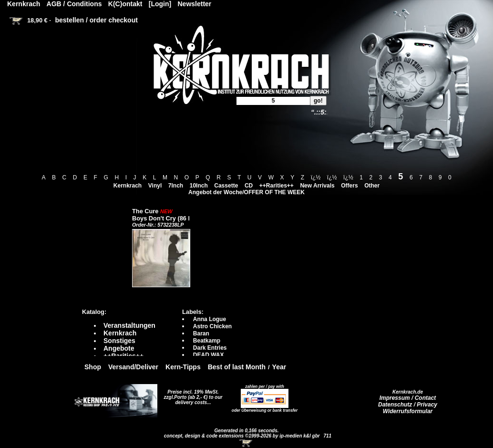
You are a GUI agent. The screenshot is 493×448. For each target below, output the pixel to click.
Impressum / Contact (408, 398)
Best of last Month (237, 367)
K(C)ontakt (125, 4)
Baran (201, 333)
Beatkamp (207, 341)
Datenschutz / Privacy (408, 405)
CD (249, 186)
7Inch (176, 186)
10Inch (199, 186)
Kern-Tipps (183, 367)
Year (279, 367)
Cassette (226, 186)
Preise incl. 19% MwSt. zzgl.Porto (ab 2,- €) (191, 395)
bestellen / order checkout (96, 20)
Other (372, 186)
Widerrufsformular (408, 411)
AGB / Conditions (74, 4)
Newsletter (195, 4)
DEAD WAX (209, 355)
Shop (93, 367)
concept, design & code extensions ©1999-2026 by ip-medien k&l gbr (243, 436)
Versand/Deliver (133, 367)
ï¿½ (316, 177)
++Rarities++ (277, 186)
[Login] (160, 4)
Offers (349, 186)
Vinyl (155, 186)
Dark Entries (210, 348)
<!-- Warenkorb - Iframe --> (246, 443)
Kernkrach (128, 186)
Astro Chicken (212, 326)
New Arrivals (317, 186)
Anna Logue (210, 319)
